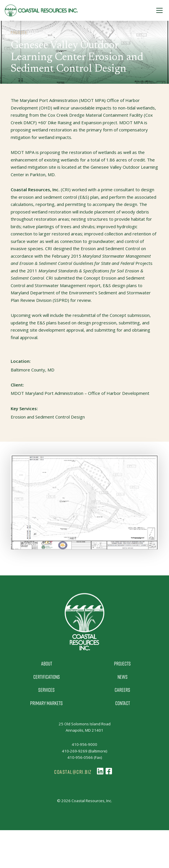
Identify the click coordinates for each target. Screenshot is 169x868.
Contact (123, 703)
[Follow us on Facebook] (109, 771)
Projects (122, 663)
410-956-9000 (84, 744)
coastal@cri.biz (73, 772)
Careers (122, 690)
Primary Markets (46, 703)
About (47, 663)
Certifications (47, 677)
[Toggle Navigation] (159, 10)
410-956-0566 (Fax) (85, 757)
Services (46, 690)
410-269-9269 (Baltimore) (84, 751)
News (123, 677)
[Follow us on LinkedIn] (100, 771)
